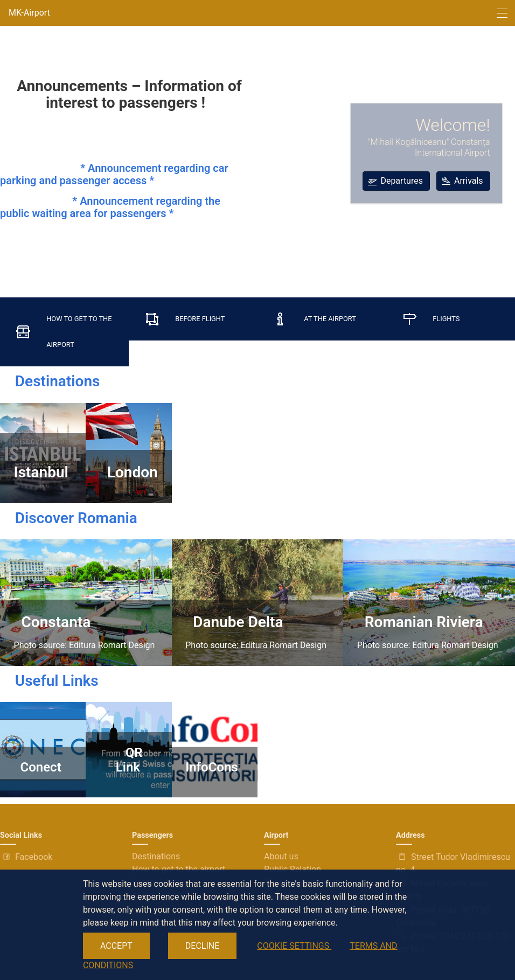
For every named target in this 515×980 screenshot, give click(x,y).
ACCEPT (116, 946)
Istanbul (41, 464)
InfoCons (211, 767)
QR (134, 753)
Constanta (53, 622)
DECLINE (202, 946)
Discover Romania (69, 518)
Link (128, 767)
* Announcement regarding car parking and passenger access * (114, 174)
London (129, 472)
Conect (38, 767)
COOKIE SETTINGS (294, 946)
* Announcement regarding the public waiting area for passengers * (110, 207)
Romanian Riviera (420, 622)
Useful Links (49, 681)
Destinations (50, 381)
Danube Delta (234, 622)
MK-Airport (29, 13)
